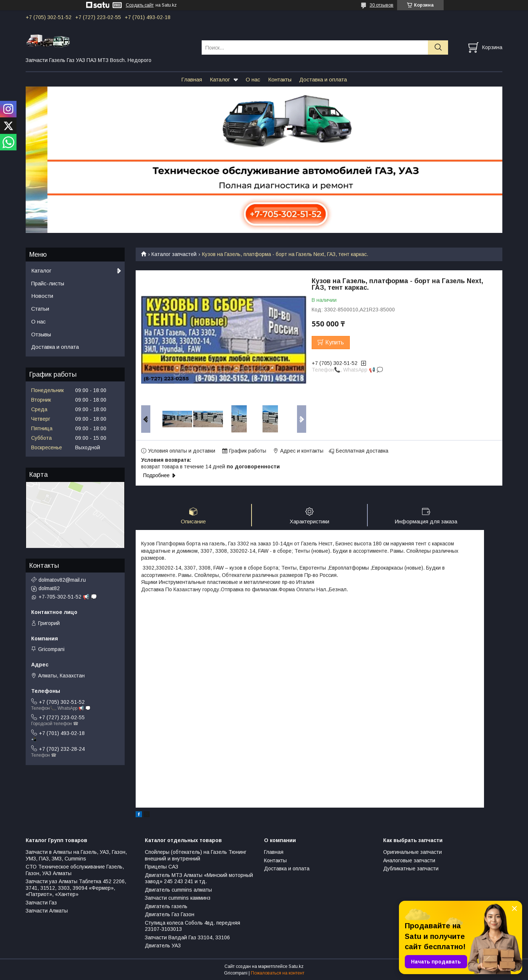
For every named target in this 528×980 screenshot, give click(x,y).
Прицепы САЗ (162, 867)
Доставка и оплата (323, 79)
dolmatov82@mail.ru (62, 580)
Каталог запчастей (174, 254)
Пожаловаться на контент (278, 973)
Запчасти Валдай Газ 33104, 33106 (187, 937)
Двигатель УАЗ (163, 946)
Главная (192, 79)
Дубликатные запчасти (411, 869)
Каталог (220, 79)
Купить (335, 342)
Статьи (40, 309)
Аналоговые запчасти (409, 860)
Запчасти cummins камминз (178, 898)
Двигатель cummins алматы (178, 890)
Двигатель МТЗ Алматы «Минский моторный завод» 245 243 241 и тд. (199, 878)
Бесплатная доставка (362, 451)
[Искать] (438, 47)
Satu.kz (296, 966)
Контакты (280, 79)
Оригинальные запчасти (412, 852)
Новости (42, 296)
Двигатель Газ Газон (170, 914)
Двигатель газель (166, 906)
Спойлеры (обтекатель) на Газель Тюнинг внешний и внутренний (196, 855)
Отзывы (41, 334)
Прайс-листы (48, 283)
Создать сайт (140, 5)
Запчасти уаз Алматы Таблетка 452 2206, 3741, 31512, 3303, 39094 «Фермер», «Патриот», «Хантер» (76, 888)
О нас (253, 79)
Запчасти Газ (41, 903)
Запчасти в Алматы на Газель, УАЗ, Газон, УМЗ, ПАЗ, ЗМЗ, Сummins (76, 855)
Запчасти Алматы (47, 911)
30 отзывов (382, 5)
